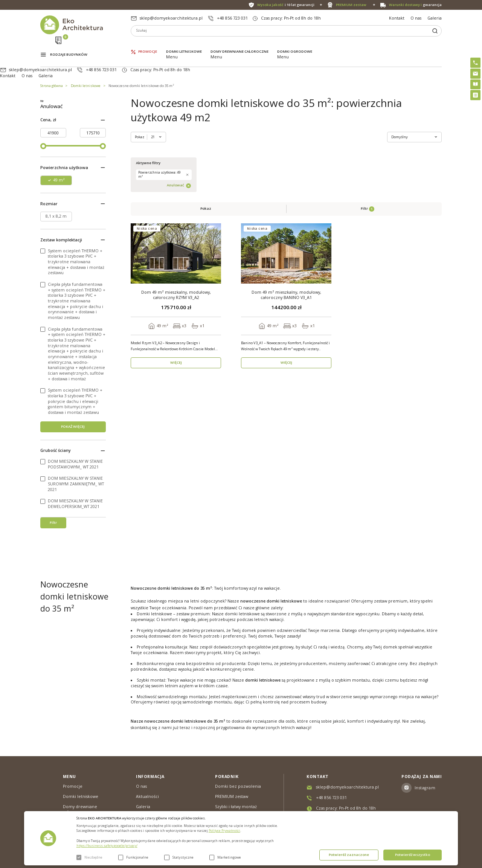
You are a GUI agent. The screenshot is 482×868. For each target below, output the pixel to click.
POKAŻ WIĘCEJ (73, 435)
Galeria (435, 18)
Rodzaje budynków (69, 45)
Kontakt (397, 18)
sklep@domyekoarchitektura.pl (171, 18)
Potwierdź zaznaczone (349, 855)
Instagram (425, 786)
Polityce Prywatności (224, 831)
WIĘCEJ (176, 266)
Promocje (148, 44)
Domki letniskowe (184, 44)
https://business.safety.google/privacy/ (107, 846)
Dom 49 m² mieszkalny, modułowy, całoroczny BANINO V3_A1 (286, 198)
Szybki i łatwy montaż (236, 804)
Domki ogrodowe (295, 44)
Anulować (85, 115)
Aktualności (147, 794)
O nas (416, 18)
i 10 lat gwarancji (286, 5)
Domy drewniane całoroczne (239, 44)
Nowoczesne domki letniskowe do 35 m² (141, 62)
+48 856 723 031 (232, 18)
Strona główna (52, 62)
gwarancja (415, 5)
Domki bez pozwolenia (238, 784)
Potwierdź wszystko (413, 855)
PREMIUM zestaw (232, 794)
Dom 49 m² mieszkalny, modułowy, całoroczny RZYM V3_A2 (176, 198)
